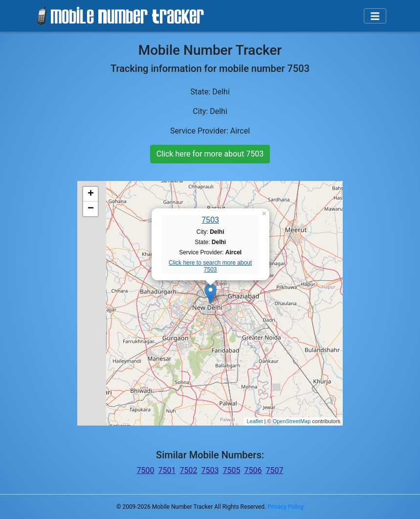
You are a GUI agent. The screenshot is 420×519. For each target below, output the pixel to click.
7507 (274, 470)
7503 (210, 220)
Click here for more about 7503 (210, 154)
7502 (189, 470)
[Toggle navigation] (375, 16)
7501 (167, 470)
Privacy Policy (286, 507)
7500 (146, 470)
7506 (253, 470)
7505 (231, 470)
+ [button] (91, 194)
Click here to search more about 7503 (210, 266)
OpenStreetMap (292, 421)
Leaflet (254, 421)
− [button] (91, 209)
